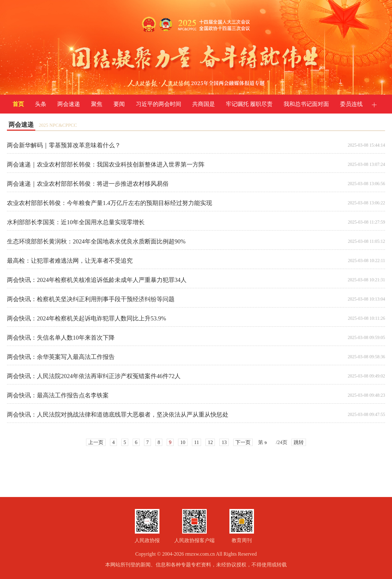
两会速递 (69, 104)
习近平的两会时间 (159, 104)
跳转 (299, 442)
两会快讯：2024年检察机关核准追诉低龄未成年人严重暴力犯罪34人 (97, 280)
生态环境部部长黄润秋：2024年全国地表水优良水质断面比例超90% (96, 241)
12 (210, 442)
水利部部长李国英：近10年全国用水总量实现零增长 (76, 222)
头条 (41, 104)
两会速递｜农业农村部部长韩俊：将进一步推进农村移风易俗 (88, 184)
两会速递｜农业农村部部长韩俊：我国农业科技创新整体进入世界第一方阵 (106, 164)
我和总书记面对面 (306, 104)
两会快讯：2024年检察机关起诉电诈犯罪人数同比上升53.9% (86, 318)
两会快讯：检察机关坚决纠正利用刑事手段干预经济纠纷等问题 (91, 299)
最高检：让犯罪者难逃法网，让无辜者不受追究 (70, 261)
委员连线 (351, 104)
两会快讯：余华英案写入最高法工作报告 (61, 357)
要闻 (119, 104)
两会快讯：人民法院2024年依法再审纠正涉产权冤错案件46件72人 (94, 376)
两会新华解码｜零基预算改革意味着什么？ (64, 145)
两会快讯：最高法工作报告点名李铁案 (58, 395)
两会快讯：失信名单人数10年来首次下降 (61, 338)
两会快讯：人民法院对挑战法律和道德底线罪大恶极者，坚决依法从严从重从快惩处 (118, 415)
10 (183, 442)
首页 (18, 104)
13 (224, 442)
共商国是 (204, 104)
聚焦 (97, 104)
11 (196, 442)
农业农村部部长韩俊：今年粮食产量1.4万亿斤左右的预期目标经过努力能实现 (110, 203)
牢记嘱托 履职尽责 (249, 104)
